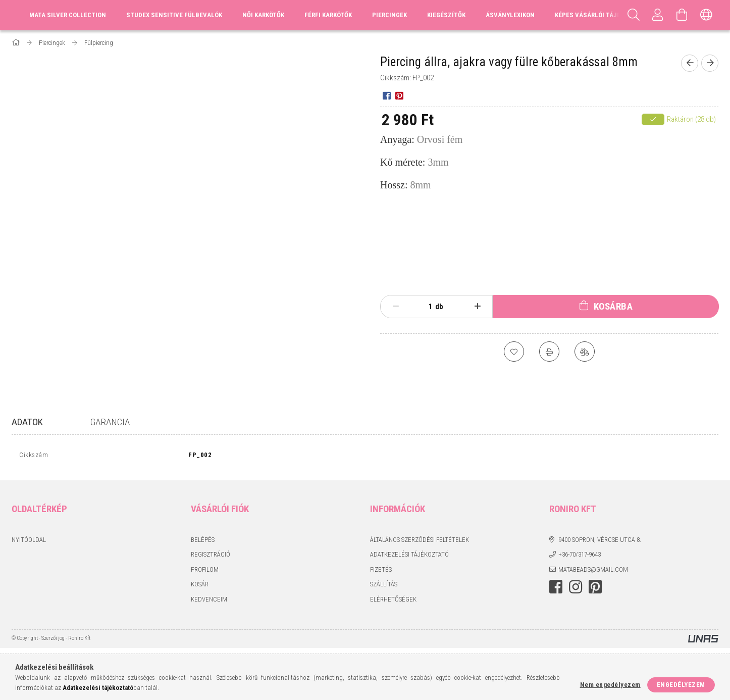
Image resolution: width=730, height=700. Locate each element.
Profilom (205, 571)
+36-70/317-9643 (580, 557)
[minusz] (396, 307)
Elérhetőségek (393, 601)
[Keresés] (634, 15)
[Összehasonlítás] (585, 352)
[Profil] (658, 15)
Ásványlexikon (510, 15)
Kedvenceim (209, 601)
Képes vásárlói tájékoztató (601, 15)
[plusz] (478, 307)
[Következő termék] (710, 63)
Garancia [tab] (110, 422)
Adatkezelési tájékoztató (409, 557)
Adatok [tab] (27, 422)
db (439, 307)
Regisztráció (211, 557)
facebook (556, 589)
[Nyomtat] (549, 352)
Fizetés (381, 571)
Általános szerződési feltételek (420, 542)
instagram (576, 589)
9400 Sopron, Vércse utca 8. (600, 542)
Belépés (203, 542)
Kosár (200, 587)
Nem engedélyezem (610, 685)
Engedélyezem (681, 685)
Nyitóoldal (29, 542)
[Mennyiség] (425, 307)
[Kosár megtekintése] (682, 15)
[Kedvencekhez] (514, 352)
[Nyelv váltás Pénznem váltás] (706, 15)
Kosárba (613, 306)
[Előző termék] (690, 63)
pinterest (595, 589)
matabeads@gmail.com (593, 571)
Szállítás (384, 587)
